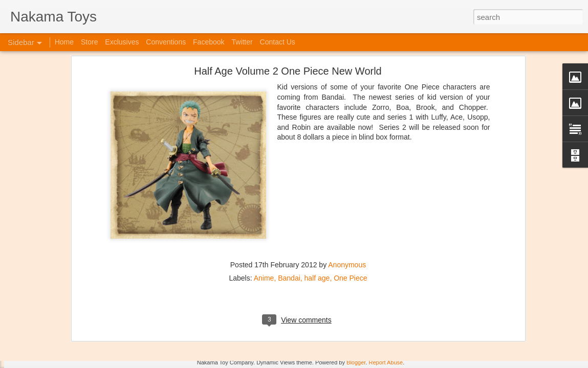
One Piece (350, 192)
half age (317, 192)
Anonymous (347, 178)
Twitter (242, 42)
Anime (264, 192)
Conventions (166, 42)
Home (64, 42)
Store (89, 42)
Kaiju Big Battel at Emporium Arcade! (75, 315)
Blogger (356, 362)
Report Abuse (386, 362)
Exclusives (122, 42)
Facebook (209, 42)
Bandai (289, 192)
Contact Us (278, 42)
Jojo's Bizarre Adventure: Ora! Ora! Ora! (79, 338)
